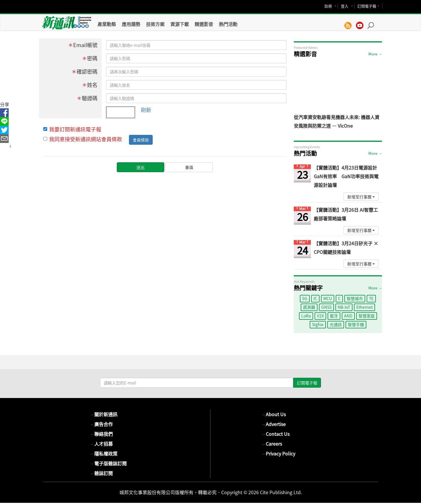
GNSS (326, 307)
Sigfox (318, 324)
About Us (273, 414)
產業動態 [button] (107, 24)
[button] (373, 23)
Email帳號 (83, 45)
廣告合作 (101, 424)
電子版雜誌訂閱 (108, 463)
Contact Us (275, 434)
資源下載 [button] (180, 24)
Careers (272, 444)
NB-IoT (344, 307)
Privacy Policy (278, 453)
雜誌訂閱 (101, 473)
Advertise (273, 424)
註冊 (328, 6)
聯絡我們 (101, 434)
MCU (328, 298)
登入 (345, 6)
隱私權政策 (104, 453)
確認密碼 (84, 71)
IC (315, 298)
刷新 (146, 110)
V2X (320, 316)
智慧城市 (355, 298)
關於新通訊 (104, 414)
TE (371, 298)
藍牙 (334, 316)
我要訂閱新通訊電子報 (72, 129)
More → (375, 54)
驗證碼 (87, 98)
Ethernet (364, 307)
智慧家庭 (367, 316)
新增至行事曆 (361, 197)
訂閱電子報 (367, 6)
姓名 (90, 85)
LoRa (306, 316)
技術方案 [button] (155, 24)
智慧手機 (356, 324)
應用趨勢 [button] (131, 24)
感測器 (309, 307)
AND (348, 316)
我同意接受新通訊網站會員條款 (83, 139)
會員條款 (141, 140)
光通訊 (336, 324)
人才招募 (101, 444)
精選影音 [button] (204, 24)
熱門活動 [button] (228, 24)
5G (305, 298)
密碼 (90, 58)
